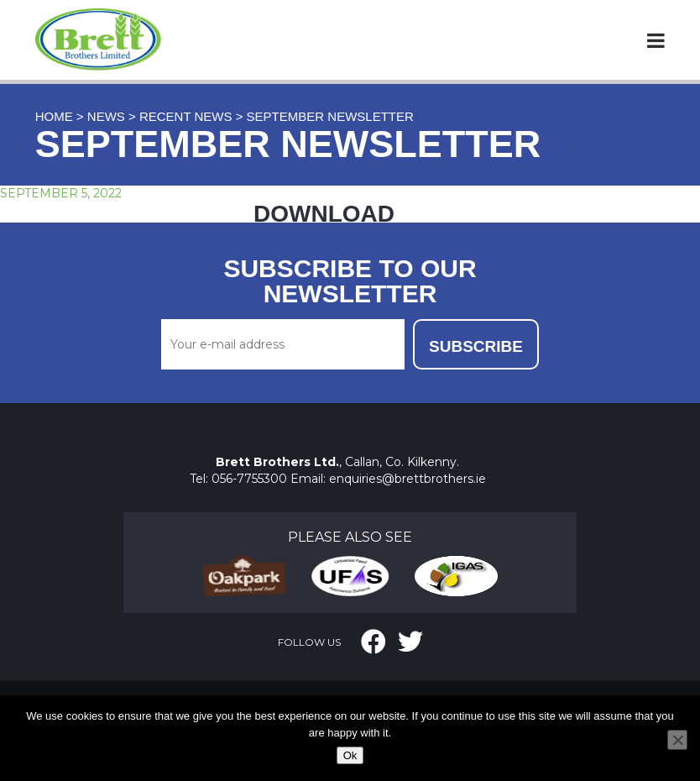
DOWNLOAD (324, 214)
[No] (677, 740)
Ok (350, 755)
